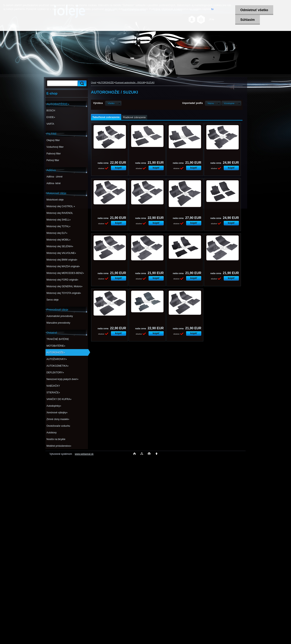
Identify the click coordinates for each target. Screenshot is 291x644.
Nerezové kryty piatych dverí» (62, 379)
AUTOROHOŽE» (56, 353)
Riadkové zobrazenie (134, 117)
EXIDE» (51, 117)
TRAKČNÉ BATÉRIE (58, 339)
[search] (81, 83)
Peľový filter (53, 160)
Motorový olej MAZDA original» (63, 266)
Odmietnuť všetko (254, 10)
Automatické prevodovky (60, 316)
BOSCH (51, 111)
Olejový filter (53, 140)
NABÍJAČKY (53, 386)
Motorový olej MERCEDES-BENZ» (65, 273)
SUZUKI (150, 82)
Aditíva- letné (54, 183)
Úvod (94, 82)
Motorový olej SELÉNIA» (60, 246)
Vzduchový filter (55, 147)
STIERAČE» (53, 393)
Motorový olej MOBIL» (59, 240)
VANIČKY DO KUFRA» (59, 399)
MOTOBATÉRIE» (56, 346)
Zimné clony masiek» (58, 419)
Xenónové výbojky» (57, 413)
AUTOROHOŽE (106, 82)
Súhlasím (247, 20)
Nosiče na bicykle (56, 439)
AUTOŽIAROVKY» (57, 359)
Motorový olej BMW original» (62, 260)
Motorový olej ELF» (57, 233)
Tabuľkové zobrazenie (106, 117)
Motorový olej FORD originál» (62, 280)
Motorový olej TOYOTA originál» (64, 293)
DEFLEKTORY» (55, 373)
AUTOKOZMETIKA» (57, 366)
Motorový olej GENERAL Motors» (64, 286)
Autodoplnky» (54, 406)
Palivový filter (54, 154)
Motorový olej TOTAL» (59, 226)
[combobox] (213, 103)
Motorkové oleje (55, 200)
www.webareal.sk (84, 454)
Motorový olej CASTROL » (61, 206)
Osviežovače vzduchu (58, 426)
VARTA (50, 124)
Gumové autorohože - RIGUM (130, 82)
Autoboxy (52, 433)
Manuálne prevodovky (58, 323)
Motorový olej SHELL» (59, 220)
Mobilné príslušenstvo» (59, 446)
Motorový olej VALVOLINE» (61, 253)
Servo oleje (53, 300)
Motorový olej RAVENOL (60, 213)
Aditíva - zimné (54, 177)
